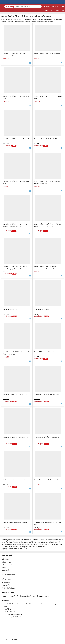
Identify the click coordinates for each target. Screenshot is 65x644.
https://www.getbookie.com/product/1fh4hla (23, 542)
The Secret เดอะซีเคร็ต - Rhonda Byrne (47, 395)
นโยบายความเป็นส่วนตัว (10, 565)
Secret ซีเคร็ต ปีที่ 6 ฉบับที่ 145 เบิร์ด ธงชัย (16, 139)
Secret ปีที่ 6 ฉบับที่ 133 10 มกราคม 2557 (47, 480)
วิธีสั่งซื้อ (47, 6)
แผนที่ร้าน (7, 609)
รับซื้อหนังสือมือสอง (9, 588)
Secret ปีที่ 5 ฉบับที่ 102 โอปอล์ (44, 352)
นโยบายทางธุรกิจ (8, 562)
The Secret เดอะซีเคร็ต (10, 309)
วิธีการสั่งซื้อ (6, 585)
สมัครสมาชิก (60, 10)
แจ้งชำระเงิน (56, 6)
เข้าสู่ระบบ (50, 10)
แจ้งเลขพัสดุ (6, 583)
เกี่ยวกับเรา (6, 559)
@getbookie (13, 640)
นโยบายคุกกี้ (6, 568)
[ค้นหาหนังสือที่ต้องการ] (39, 7)
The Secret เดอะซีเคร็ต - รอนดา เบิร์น (15, 395)
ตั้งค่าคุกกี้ (6, 570)
